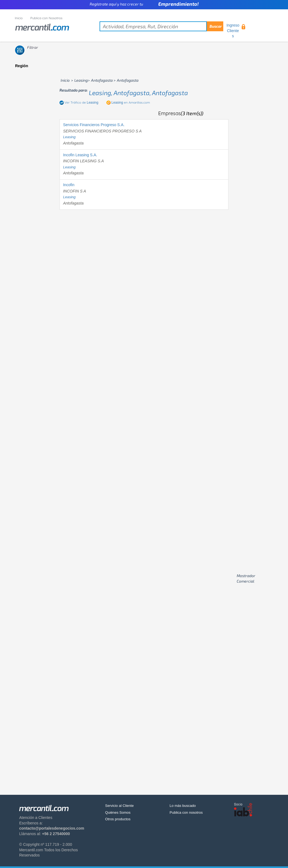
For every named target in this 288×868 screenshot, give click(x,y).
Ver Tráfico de (81, 102)
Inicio (19, 18)
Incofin (69, 185)
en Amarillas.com (131, 102)
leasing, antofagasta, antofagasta (138, 93)
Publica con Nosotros (46, 18)
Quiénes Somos (118, 812)
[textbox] (161, 26)
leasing (69, 137)
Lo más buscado (183, 806)
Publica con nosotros (186, 812)
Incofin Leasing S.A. (80, 155)
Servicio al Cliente (119, 806)
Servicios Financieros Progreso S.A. (94, 125)
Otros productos (118, 819)
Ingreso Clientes (233, 31)
